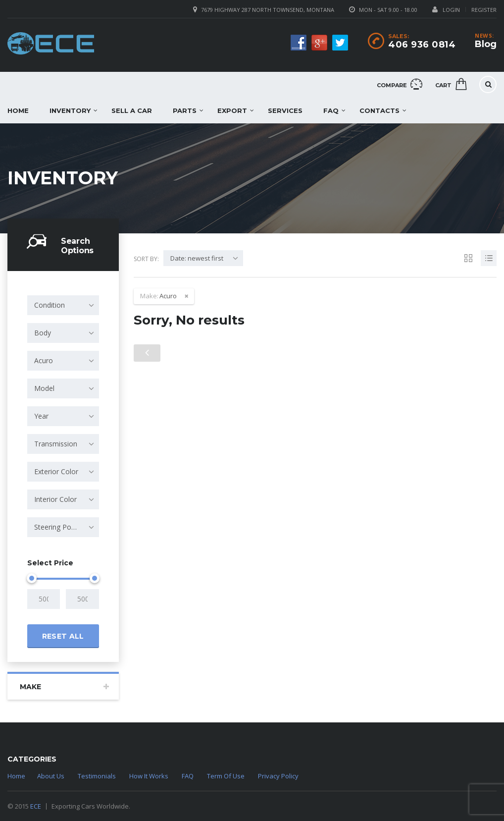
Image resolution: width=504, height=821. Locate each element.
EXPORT (232, 110)
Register (484, 10)
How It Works (149, 776)
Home (16, 776)
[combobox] (63, 305)
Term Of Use (226, 776)
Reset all (63, 636)
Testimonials (97, 776)
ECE (36, 806)
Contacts (379, 110)
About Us (51, 776)
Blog (486, 44)
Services (285, 110)
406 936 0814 (422, 45)
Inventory (70, 110)
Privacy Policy (278, 776)
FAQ (331, 110)
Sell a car (132, 110)
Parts (185, 110)
